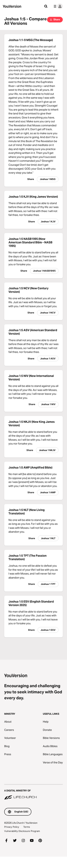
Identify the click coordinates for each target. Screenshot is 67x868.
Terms (27, 827)
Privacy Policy (12, 827)
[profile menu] (57, 6)
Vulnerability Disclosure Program (22, 831)
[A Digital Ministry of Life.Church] (33, 792)
